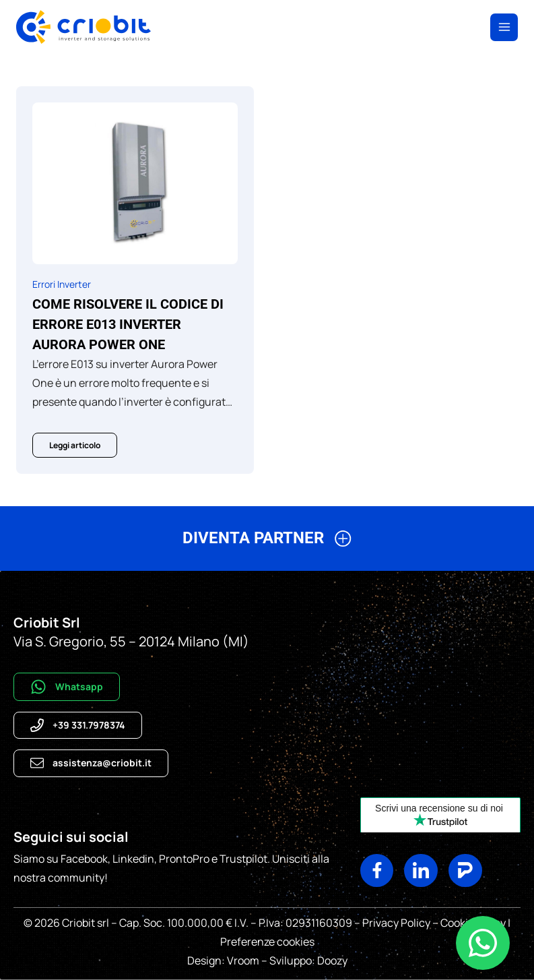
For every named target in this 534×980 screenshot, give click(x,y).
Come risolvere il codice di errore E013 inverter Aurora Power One (128, 324)
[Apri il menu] (504, 27)
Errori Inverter (62, 284)
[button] (267, 544)
